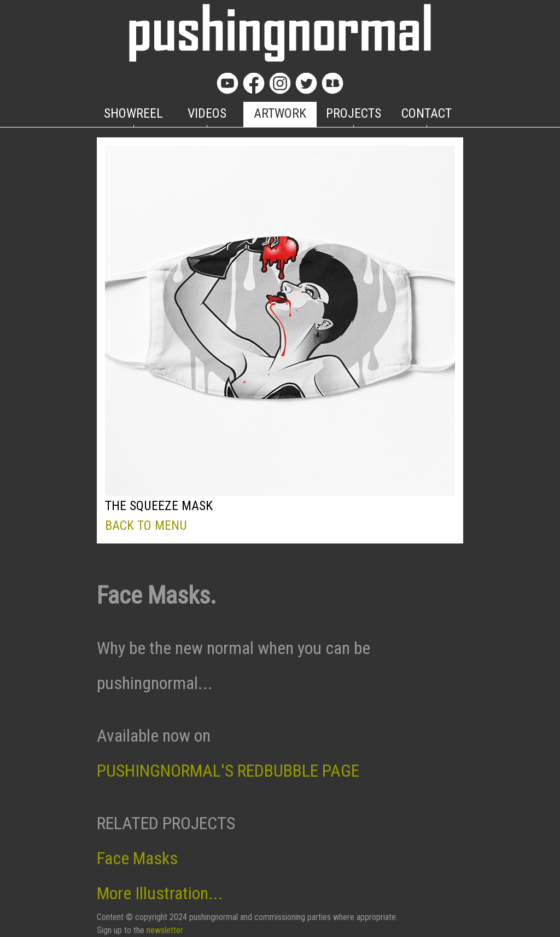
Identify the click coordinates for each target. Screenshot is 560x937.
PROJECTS (354, 113)
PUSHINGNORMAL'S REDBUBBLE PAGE (228, 771)
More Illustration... (160, 893)
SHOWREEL (133, 113)
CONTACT (427, 113)
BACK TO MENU (146, 525)
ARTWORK (280, 113)
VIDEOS (207, 113)
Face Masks (137, 858)
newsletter (165, 930)
